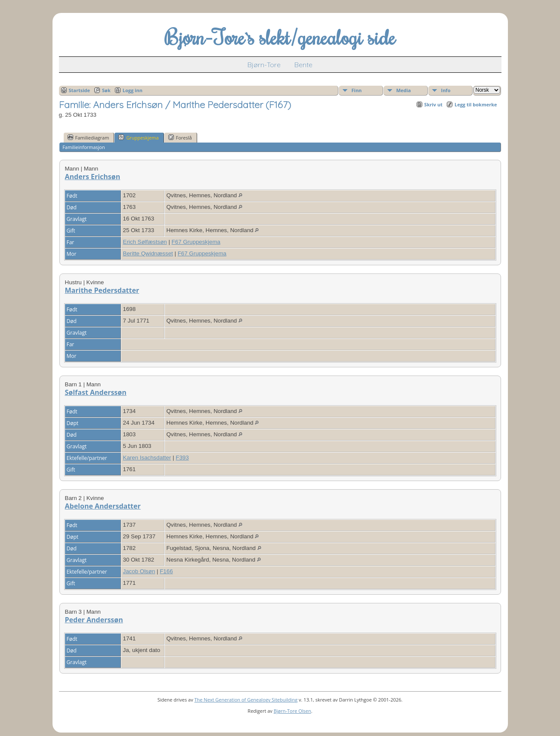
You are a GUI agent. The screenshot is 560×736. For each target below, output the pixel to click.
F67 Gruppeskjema (196, 242)
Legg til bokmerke (476, 104)
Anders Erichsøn (93, 177)
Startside (80, 90)
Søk (106, 90)
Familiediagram (88, 137)
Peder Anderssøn (94, 620)
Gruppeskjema (138, 137)
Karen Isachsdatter (147, 458)
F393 (182, 458)
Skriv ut (433, 104)
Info (446, 90)
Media (404, 90)
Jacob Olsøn (139, 571)
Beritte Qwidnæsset (148, 253)
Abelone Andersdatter (103, 506)
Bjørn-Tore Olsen (292, 711)
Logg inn (133, 90)
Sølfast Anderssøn (96, 392)
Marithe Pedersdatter (102, 290)
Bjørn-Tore (264, 65)
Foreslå (180, 137)
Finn (357, 90)
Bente (303, 65)
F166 (166, 571)
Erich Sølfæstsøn (145, 242)
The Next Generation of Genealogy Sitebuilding (246, 700)
